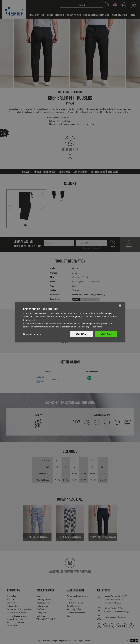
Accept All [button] (106, 334)
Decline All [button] (82, 334)
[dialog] (70, 322)
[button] (32, 334)
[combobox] (120, 306)
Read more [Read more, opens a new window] (97, 327)
